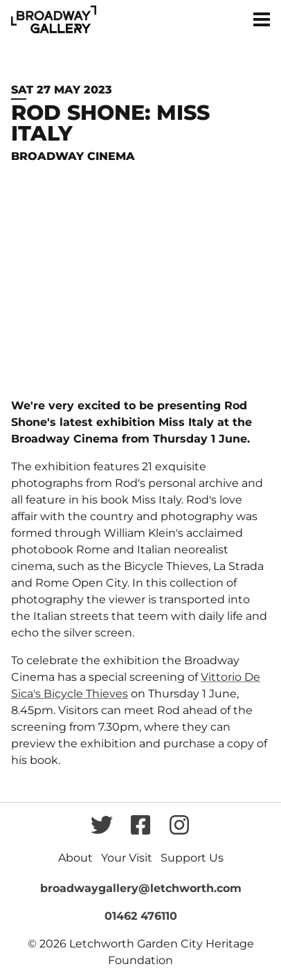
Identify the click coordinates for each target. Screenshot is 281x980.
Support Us (192, 858)
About (75, 858)
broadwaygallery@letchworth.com (141, 888)
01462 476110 (141, 916)
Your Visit (127, 858)
